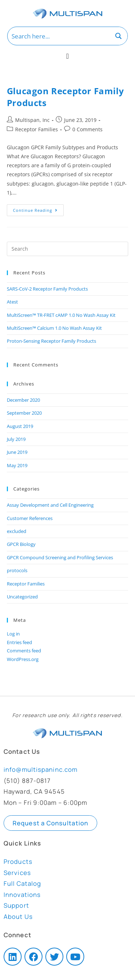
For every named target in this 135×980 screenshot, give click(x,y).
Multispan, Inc (32, 120)
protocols (17, 570)
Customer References (30, 518)
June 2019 (17, 452)
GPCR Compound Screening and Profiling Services (60, 557)
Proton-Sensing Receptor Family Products (51, 341)
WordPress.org (23, 659)
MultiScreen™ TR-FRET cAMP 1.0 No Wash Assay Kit (61, 315)
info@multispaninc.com (40, 769)
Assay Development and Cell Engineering (50, 505)
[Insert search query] (68, 249)
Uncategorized (22, 597)
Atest (12, 302)
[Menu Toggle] (67, 56)
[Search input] (59, 36)
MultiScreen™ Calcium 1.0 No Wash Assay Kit (54, 328)
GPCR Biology (21, 544)
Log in (13, 634)
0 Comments (87, 129)
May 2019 (17, 465)
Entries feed (19, 642)
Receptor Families (37, 129)
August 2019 (20, 426)
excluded (17, 531)
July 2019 (16, 439)
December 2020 (23, 400)
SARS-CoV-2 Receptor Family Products (47, 289)
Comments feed (24, 651)
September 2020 (24, 413)
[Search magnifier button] (118, 36)
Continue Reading (38, 209)
